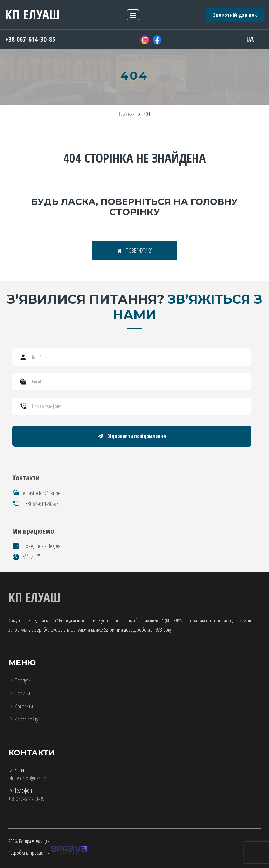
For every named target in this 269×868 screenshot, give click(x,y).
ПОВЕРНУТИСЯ (135, 251)
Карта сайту (26, 719)
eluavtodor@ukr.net (42, 493)
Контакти (24, 706)
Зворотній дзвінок (235, 15)
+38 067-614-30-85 (30, 39)
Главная (127, 114)
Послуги (23, 680)
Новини (22, 693)
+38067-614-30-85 (41, 504)
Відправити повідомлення (132, 436)
